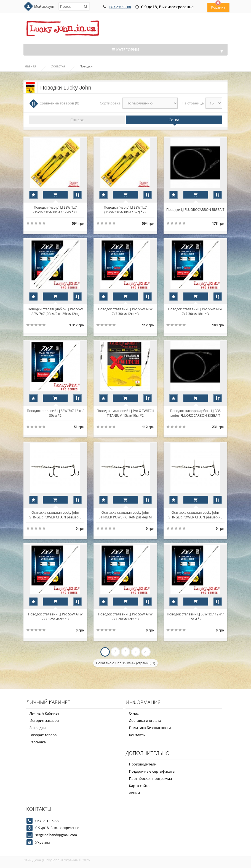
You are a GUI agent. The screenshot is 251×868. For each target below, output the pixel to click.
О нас (134, 713)
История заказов (44, 720)
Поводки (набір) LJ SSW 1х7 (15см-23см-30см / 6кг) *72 (126, 209)
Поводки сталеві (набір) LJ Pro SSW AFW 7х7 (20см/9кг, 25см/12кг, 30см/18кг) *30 (55, 311)
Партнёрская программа (150, 778)
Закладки (38, 728)
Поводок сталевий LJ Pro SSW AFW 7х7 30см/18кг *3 (196, 311)
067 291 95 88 (120, 7)
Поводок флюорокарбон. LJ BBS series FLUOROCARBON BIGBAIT (196, 413)
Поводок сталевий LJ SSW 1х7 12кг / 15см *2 (196, 616)
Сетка (174, 120)
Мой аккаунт (44, 6)
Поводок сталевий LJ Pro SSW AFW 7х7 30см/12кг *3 (126, 311)
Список (77, 120)
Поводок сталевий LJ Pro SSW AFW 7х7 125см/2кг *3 (55, 616)
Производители (143, 764)
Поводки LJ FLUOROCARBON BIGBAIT (195, 210)
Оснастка (58, 66)
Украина (43, 842)
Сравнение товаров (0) (59, 103)
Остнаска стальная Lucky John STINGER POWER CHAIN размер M (125, 515)
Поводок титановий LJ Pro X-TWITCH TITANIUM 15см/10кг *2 (125, 413)
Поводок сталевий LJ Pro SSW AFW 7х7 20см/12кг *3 (126, 616)
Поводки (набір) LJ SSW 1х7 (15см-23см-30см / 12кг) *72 (55, 209)
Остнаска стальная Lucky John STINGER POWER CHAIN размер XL (195, 515)
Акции (134, 793)
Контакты (137, 735)
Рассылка (38, 742)
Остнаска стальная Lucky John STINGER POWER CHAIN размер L (55, 515)
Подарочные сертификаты (152, 771)
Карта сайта (139, 786)
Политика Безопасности (150, 728)
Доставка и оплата (145, 720)
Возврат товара (43, 735)
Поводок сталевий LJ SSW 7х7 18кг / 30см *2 (55, 413)
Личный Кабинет (44, 713)
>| (146, 652)
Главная (30, 66)
